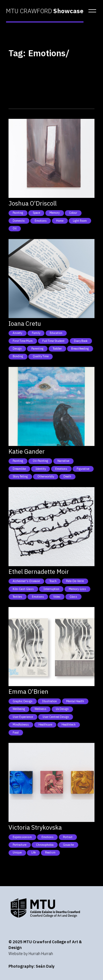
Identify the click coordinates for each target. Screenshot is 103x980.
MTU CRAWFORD (45, 11)
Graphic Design (23, 701)
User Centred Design (56, 717)
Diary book (81, 341)
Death (67, 476)
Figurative (83, 469)
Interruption (51, 589)
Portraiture (20, 845)
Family (36, 333)
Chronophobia (45, 845)
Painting (18, 213)
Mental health (75, 701)
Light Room (80, 221)
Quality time (41, 356)
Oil (15, 228)
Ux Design (62, 709)
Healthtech (69, 725)
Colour (73, 213)
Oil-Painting (40, 461)
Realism (50, 852)
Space (36, 213)
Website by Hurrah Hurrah (31, 954)
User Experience (23, 717)
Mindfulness (21, 725)
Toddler (57, 349)
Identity (41, 469)
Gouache (68, 845)
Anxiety (17, 333)
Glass (73, 597)
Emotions (41, 221)
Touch (53, 581)
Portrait (68, 837)
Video (57, 597)
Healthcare (45, 725)
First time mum (23, 341)
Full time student (53, 341)
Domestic (19, 221)
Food (16, 732)
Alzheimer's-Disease (26, 581)
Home (60, 221)
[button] (91, 11)
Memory (55, 213)
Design (17, 349)
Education (56, 333)
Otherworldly (46, 476)
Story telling (20, 476)
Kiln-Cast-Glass (23, 589)
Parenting (37, 349)
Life (34, 852)
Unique (17, 852)
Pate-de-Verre (75, 581)
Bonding (18, 356)
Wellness (41, 709)
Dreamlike (19, 469)
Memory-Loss (77, 589)
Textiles (17, 597)
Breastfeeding (80, 349)
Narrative (63, 461)
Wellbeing (19, 709)
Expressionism (22, 837)
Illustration (49, 701)
